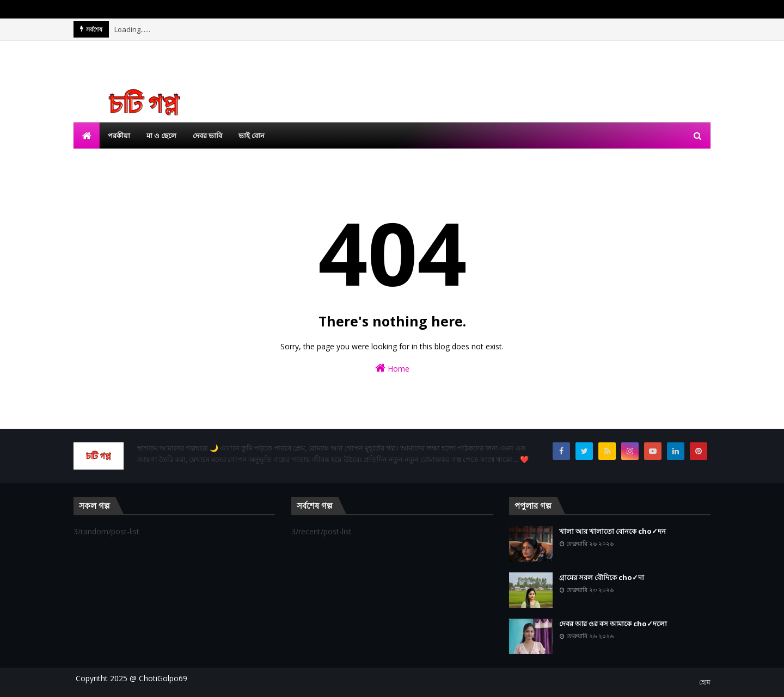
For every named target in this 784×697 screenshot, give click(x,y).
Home (392, 368)
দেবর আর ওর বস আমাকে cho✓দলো (613, 624)
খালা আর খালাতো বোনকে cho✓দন (612, 531)
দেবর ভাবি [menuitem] (207, 135)
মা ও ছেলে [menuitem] (161, 135)
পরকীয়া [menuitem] (119, 135)
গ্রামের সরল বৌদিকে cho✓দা (602, 577)
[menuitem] (87, 135)
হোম (705, 682)
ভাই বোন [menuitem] (252, 135)
